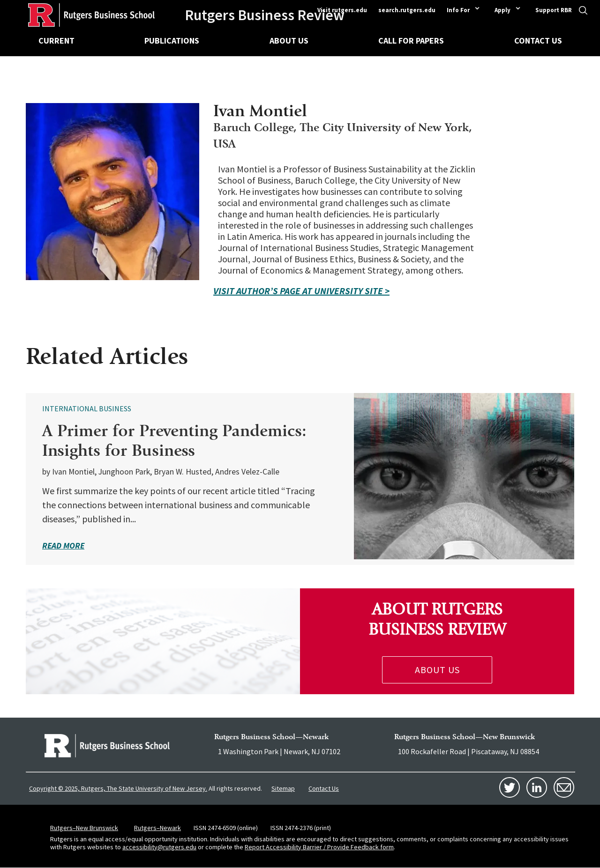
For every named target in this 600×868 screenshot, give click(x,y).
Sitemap (283, 788)
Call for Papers (411, 41)
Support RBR (554, 10)
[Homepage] (77, 15)
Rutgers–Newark (157, 828)
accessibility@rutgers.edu (159, 847)
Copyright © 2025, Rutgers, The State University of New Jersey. (118, 788)
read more (63, 545)
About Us (289, 41)
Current (56, 41)
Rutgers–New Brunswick (84, 828)
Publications (172, 41)
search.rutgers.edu (407, 10)
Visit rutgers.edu (342, 10)
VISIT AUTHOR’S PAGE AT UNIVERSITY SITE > (301, 291)
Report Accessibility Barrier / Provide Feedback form (319, 847)
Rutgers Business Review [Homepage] (265, 15)
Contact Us (538, 41)
